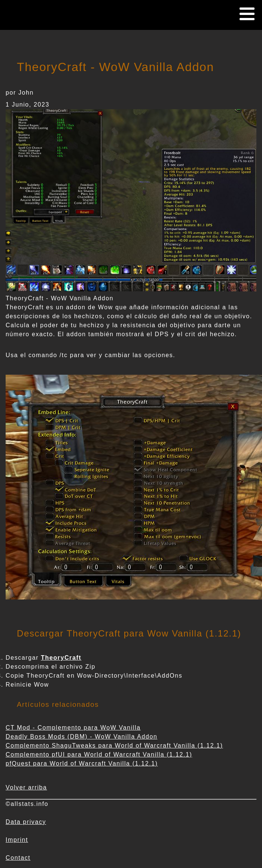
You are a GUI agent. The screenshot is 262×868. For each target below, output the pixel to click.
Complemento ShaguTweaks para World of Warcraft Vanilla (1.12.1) (114, 746)
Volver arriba (26, 787)
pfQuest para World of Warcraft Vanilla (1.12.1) (82, 763)
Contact (18, 858)
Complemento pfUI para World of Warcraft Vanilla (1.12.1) (99, 754)
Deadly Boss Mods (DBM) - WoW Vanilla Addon (81, 737)
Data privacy (26, 822)
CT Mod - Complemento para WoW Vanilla (73, 728)
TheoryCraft (61, 658)
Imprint (17, 840)
